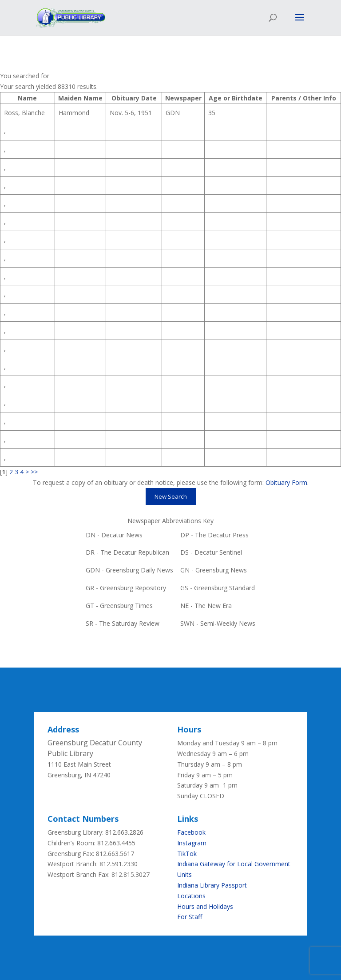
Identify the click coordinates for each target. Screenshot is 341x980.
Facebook (191, 832)
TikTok (187, 854)
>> (34, 472)
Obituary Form (286, 482)
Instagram (192, 843)
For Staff (190, 917)
